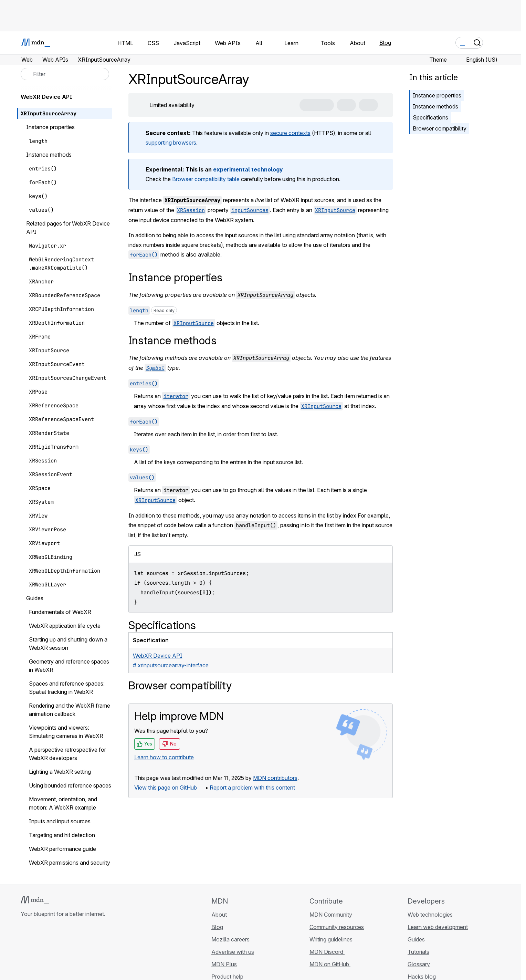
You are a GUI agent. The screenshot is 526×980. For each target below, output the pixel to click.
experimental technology (248, 169)
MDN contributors (275, 778)
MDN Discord (327, 952)
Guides (416, 939)
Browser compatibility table (206, 179)
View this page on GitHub (166, 788)
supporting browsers (171, 143)
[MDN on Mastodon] (62, 955)
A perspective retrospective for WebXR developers (67, 754)
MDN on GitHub (330, 964)
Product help (228, 977)
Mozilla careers (231, 939)
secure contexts (290, 133)
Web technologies (430, 915)
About (219, 915)
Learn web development (438, 927)
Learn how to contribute (164, 757)
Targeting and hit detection (62, 835)
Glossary (419, 964)
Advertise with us (233, 952)
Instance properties (437, 95)
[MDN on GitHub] (25, 955)
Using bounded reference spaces (70, 785)
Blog (385, 43)
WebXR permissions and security (70, 863)
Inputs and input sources (60, 821)
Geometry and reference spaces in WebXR (69, 666)
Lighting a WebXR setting (60, 772)
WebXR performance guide (62, 849)
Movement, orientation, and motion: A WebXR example (63, 803)
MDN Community (331, 915)
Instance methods (435, 106)
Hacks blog (422, 977)
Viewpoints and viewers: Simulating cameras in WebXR (66, 732)
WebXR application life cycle (65, 626)
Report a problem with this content (252, 788)
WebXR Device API (50, 97)
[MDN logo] (35, 900)
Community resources (337, 927)
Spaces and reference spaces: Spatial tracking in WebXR (67, 688)
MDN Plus (224, 964)
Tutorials (418, 952)
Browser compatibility (440, 128)
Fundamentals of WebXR (60, 612)
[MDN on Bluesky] (37, 955)
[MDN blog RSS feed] (74, 955)
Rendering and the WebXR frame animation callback (70, 710)
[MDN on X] (50, 955)
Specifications (430, 117)
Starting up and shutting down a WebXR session (68, 644)
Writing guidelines (331, 939)
